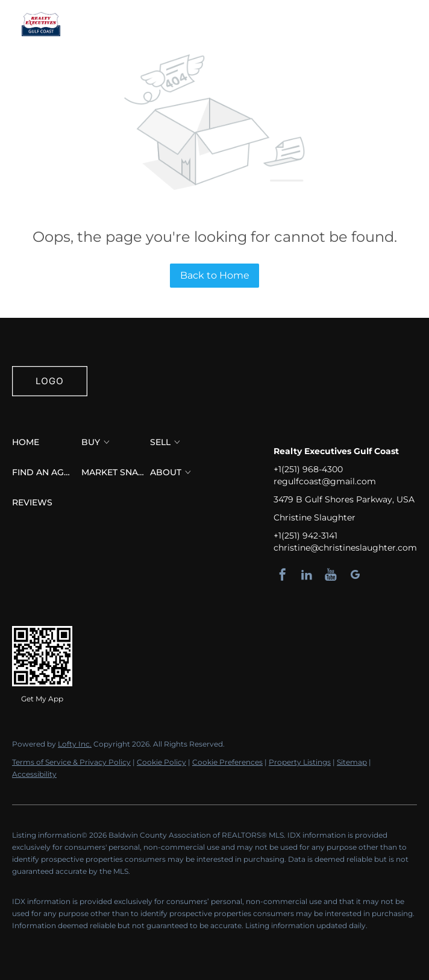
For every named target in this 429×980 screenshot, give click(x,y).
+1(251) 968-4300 (308, 469)
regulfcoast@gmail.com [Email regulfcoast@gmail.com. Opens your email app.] (325, 481)
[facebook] (283, 575)
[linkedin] (307, 575)
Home (105, 24)
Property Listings (300, 762)
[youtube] (331, 575)
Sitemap (352, 762)
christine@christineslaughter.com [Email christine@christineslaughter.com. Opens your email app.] (345, 548)
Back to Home (215, 275)
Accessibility (34, 774)
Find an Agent (253, 24)
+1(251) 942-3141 (305, 536)
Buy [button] (146, 24)
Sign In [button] (410, 24)
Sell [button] (186, 24)
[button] (41, 24)
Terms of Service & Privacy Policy (71, 762)
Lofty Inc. (75, 744)
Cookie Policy (161, 762)
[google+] (355, 575)
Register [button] (359, 24)
